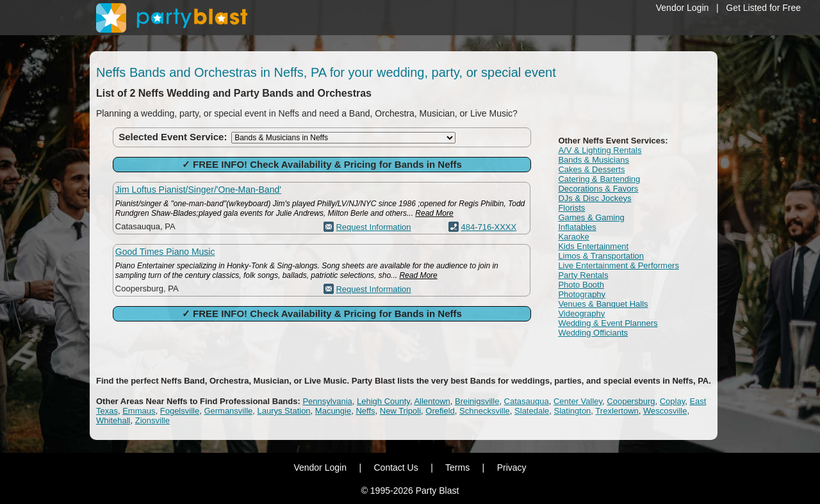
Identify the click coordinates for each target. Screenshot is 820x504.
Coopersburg (631, 401)
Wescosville (665, 411)
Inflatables (577, 227)
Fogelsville (180, 411)
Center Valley (578, 401)
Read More (434, 213)
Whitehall (113, 420)
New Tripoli (400, 411)
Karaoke (573, 237)
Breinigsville (477, 401)
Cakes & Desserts (591, 169)
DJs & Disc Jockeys (594, 198)
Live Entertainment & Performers (619, 265)
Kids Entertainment (593, 246)
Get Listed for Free (763, 8)
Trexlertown (617, 411)
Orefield (440, 411)
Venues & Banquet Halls (603, 304)
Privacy (512, 467)
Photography (582, 294)
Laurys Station (283, 411)
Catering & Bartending (599, 179)
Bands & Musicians (594, 160)
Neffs (365, 411)
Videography (581, 313)
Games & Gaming (591, 217)
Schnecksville (485, 411)
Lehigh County (383, 401)
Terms (457, 467)
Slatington (573, 411)
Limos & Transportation (601, 256)
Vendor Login (683, 8)
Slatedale (532, 411)
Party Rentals (583, 275)
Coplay (673, 401)
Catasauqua (527, 401)
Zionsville (152, 420)
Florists (571, 208)
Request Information (373, 227)
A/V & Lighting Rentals (600, 150)
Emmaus (139, 411)
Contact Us (396, 467)
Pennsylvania (327, 401)
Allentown (432, 401)
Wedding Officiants (593, 333)
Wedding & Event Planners (608, 323)
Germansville (228, 411)
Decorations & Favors (598, 189)
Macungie (333, 411)
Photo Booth (581, 285)
